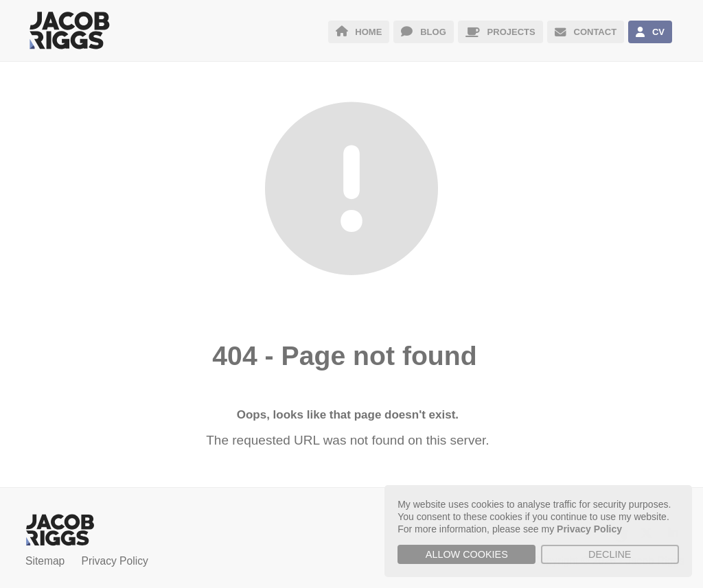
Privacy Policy (115, 561)
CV (650, 32)
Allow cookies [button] (467, 554)
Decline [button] (610, 554)
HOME (359, 32)
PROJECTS (500, 32)
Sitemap (45, 561)
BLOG (423, 32)
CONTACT (586, 32)
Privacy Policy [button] (589, 529)
